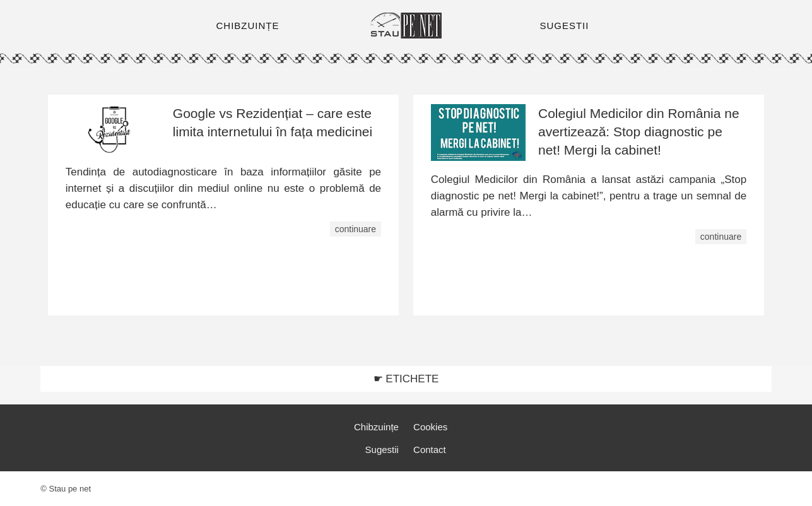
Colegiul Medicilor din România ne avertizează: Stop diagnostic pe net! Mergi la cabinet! (639, 132)
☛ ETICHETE (406, 379)
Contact (430, 450)
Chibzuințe (376, 427)
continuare (356, 229)
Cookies (430, 427)
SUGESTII (564, 26)
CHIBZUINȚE (248, 26)
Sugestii (382, 450)
